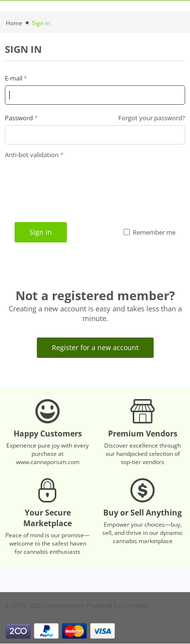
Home (14, 23)
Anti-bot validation (32, 155)
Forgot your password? (152, 118)
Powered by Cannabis (118, 605)
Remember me (150, 232)
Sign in (41, 232)
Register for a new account (95, 347)
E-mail (14, 78)
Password (19, 118)
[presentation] (79, 180)
